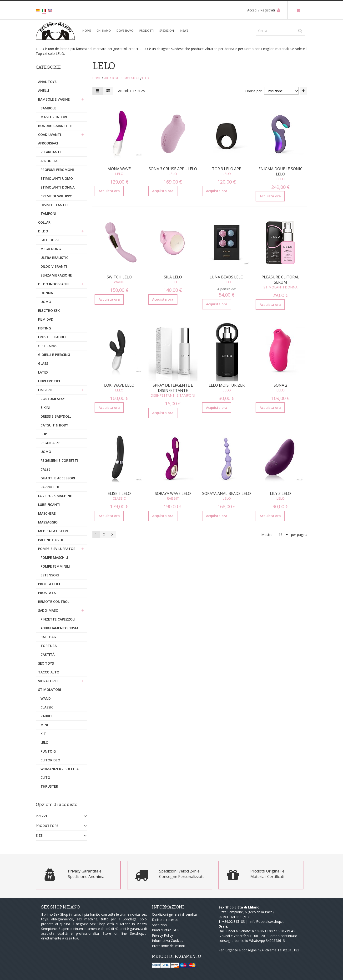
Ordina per (253, 91)
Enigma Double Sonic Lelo (280, 171)
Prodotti (146, 31)
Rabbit (173, 498)
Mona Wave (119, 169)
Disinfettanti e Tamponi (173, 395)
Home (97, 78)
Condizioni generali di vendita (174, 914)
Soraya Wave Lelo (173, 493)
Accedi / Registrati (264, 10)
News (184, 31)
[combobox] (280, 31)
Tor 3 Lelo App (227, 169)
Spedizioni (167, 31)
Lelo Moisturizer (227, 385)
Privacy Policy (162, 935)
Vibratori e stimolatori (121, 78)
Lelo (119, 174)
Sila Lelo (173, 277)
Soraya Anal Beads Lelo (227, 493)
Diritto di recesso (165, 920)
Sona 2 (280, 385)
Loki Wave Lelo (119, 385)
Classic (119, 498)
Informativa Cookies (168, 941)
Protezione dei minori (169, 946)
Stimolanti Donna (280, 287)
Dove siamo (125, 31)
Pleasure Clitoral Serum (280, 280)
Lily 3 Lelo (280, 493)
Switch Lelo (119, 277)
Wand (119, 282)
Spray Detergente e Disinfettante (173, 388)
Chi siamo (104, 31)
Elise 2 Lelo (119, 493)
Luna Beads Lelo (227, 277)
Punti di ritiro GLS (165, 930)
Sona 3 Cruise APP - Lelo (173, 169)
